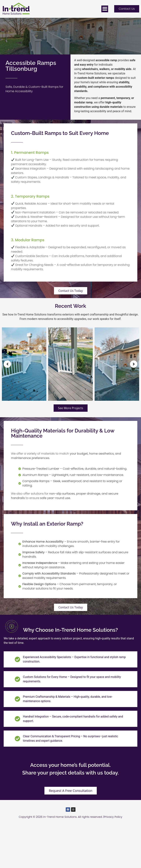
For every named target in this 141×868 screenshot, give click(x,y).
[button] (7, 364)
